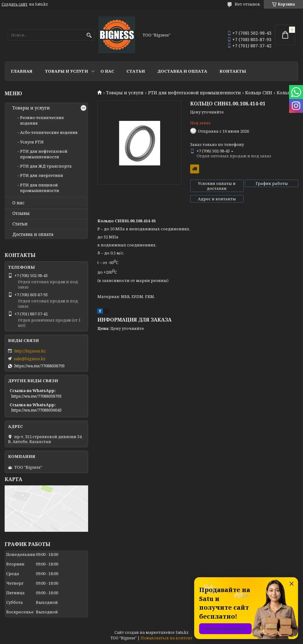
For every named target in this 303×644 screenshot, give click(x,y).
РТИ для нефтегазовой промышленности (194, 93)
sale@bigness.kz (30, 359)
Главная (22, 71)
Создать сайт (15, 4)
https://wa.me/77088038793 (39, 366)
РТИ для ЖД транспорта (46, 166)
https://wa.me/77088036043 (36, 410)
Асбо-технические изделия (49, 132)
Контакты (233, 71)
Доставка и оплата (182, 71)
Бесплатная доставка (195, 169)
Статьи (136, 71)
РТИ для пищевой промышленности (40, 188)
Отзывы (21, 213)
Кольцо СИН (259, 93)
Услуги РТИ (32, 142)
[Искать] (89, 35)
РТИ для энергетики (42, 175)
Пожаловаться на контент (167, 638)
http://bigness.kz (30, 351)
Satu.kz (182, 632)
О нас (107, 71)
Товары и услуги (66, 71)
